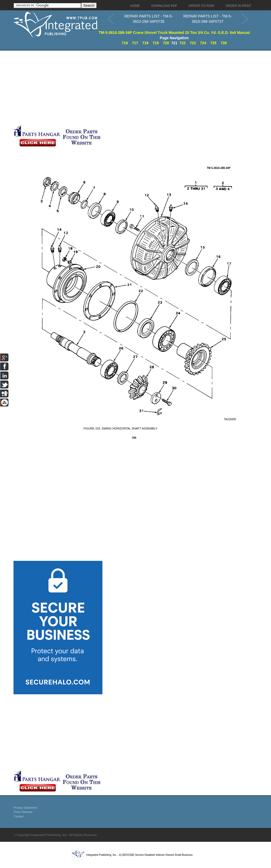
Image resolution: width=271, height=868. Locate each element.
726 (223, 43)
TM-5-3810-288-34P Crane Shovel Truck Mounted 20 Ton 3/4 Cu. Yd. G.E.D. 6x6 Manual (174, 33)
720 (166, 43)
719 (156, 43)
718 (145, 43)
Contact (19, 816)
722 (182, 43)
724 (203, 43)
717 (135, 43)
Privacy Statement (25, 808)
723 (193, 43)
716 (125, 43)
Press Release (23, 812)
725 (213, 43)
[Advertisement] (126, 88)
